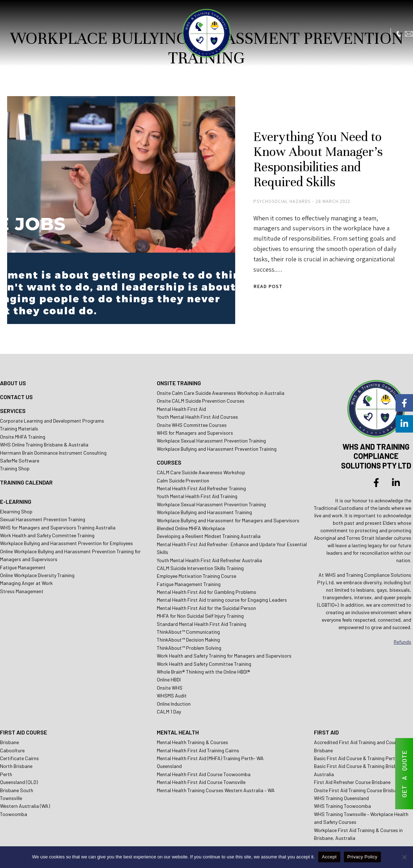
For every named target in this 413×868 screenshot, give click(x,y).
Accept (329, 857)
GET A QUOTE (404, 774)
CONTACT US (16, 367)
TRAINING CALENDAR (26, 452)
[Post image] (107, 196)
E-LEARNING (16, 471)
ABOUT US (13, 353)
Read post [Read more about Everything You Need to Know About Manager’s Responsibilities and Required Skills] (243, 268)
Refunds (402, 612)
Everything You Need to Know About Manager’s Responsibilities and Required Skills (312, 150)
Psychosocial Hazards (257, 192)
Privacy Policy (362, 857)
